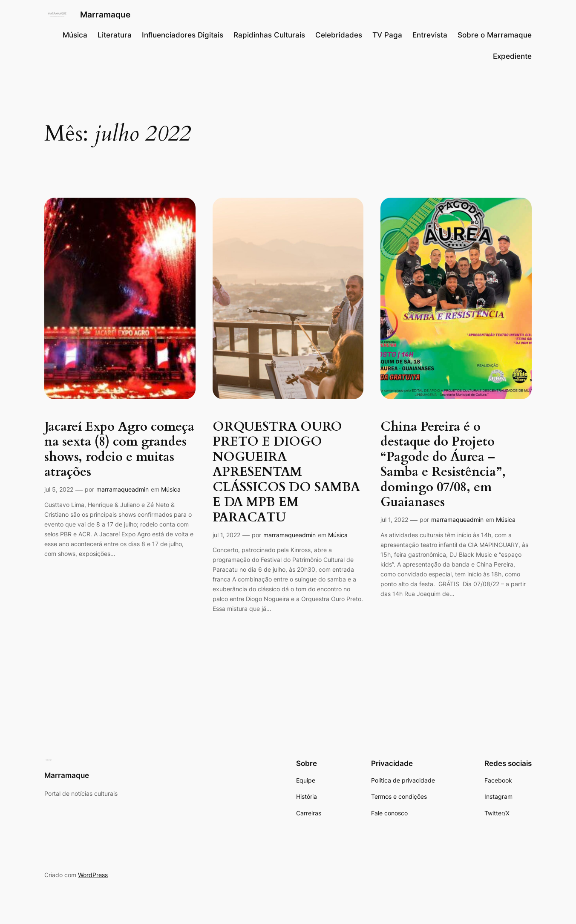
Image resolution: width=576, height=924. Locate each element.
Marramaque (105, 14)
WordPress (93, 875)
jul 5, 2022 (59, 489)
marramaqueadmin (122, 489)
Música (171, 489)
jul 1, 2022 (226, 535)
